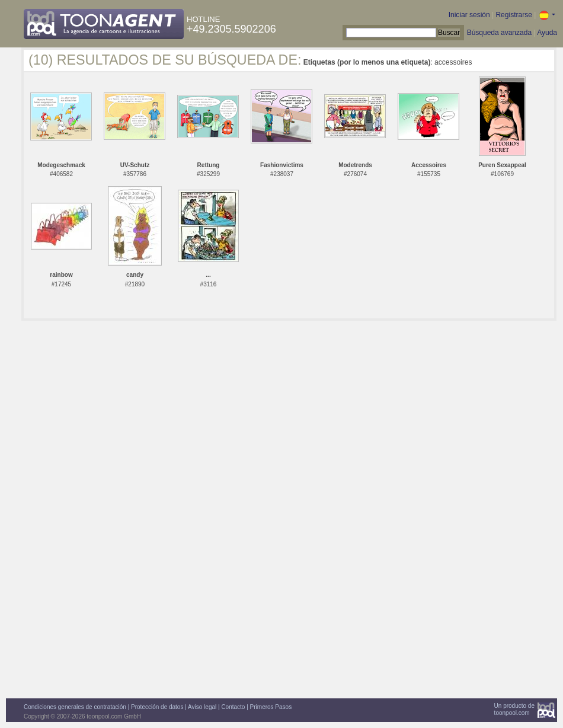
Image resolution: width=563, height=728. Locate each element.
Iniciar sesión (469, 15)
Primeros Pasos (271, 707)
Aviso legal (202, 707)
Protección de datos (157, 707)
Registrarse (514, 15)
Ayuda (547, 33)
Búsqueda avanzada (499, 33)
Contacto (233, 707)
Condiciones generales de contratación (75, 707)
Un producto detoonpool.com (514, 709)
